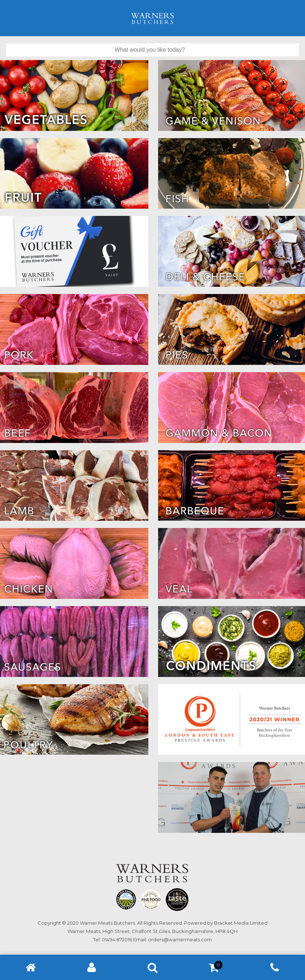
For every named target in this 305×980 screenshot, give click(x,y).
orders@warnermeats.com (180, 939)
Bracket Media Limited (241, 923)
